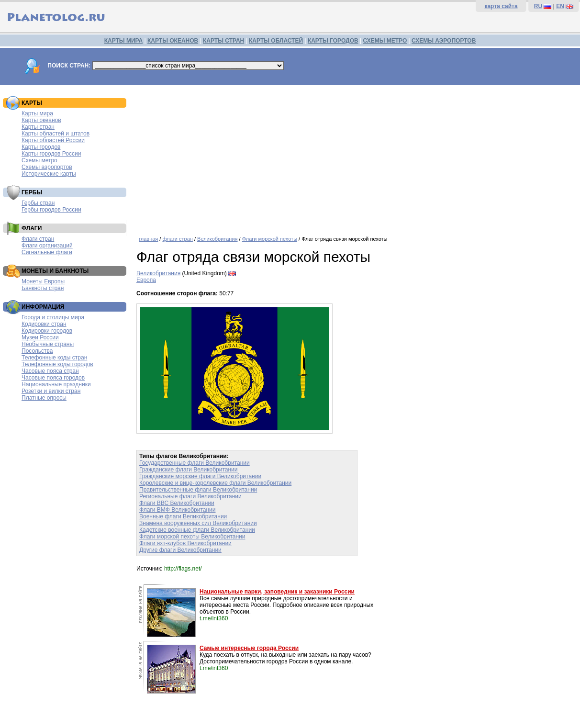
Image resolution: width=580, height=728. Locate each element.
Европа (146, 280)
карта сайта (501, 6)
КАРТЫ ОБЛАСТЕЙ (276, 41)
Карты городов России (51, 154)
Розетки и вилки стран (51, 391)
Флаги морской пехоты (270, 239)
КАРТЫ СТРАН (223, 41)
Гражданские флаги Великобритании (189, 470)
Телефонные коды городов (57, 364)
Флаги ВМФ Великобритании (178, 510)
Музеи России (40, 337)
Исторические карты (49, 174)
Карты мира (37, 113)
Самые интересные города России (249, 648)
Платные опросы (44, 398)
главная (148, 239)
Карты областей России (53, 140)
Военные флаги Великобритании (183, 516)
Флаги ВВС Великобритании (177, 503)
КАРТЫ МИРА (123, 41)
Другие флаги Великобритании (180, 550)
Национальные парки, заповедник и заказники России (277, 592)
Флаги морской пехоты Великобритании (192, 537)
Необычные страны (48, 344)
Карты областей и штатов (56, 134)
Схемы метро (39, 160)
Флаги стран (38, 239)
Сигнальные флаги (47, 252)
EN (560, 6)
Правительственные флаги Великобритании (198, 490)
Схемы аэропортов (47, 167)
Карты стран (38, 127)
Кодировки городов (47, 331)
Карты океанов (41, 120)
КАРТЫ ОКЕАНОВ (173, 41)
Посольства (37, 351)
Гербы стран (38, 203)
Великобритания (217, 239)
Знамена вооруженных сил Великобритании (198, 523)
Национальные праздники (56, 384)
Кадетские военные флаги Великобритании (197, 530)
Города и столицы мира (53, 317)
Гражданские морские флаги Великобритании (200, 476)
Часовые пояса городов (53, 378)
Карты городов (41, 147)
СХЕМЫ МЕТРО (385, 41)
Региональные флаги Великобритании (190, 496)
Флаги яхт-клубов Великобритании (185, 543)
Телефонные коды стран (54, 358)
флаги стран (177, 239)
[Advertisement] (356, 157)
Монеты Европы (43, 281)
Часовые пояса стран (50, 371)
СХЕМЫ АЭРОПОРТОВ (444, 41)
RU (538, 6)
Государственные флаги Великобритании (195, 463)
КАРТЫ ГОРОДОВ (333, 41)
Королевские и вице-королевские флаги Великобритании (215, 483)
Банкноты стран (43, 288)
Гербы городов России (51, 210)
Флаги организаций (47, 246)
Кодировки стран (44, 324)
